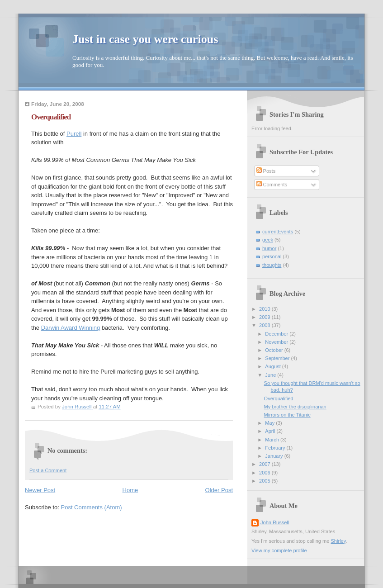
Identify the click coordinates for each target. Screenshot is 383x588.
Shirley (338, 541)
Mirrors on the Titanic (287, 415)
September (278, 358)
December (277, 334)
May (270, 423)
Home (130, 490)
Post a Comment (48, 470)
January (274, 456)
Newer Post (40, 490)
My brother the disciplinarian (295, 407)
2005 (265, 481)
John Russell (275, 522)
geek (268, 240)
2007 (265, 464)
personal (272, 256)
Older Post (219, 490)
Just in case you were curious (145, 39)
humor (269, 248)
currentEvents (278, 232)
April (271, 431)
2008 (265, 325)
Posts (266, 171)
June (271, 375)
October (274, 350)
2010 (265, 309)
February (276, 448)
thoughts (272, 265)
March (273, 440)
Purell (74, 134)
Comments (272, 185)
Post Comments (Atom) (92, 507)
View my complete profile (279, 550)
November (277, 342)
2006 (265, 473)
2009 (265, 317)
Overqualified (279, 398)
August (273, 366)
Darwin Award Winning (71, 328)
